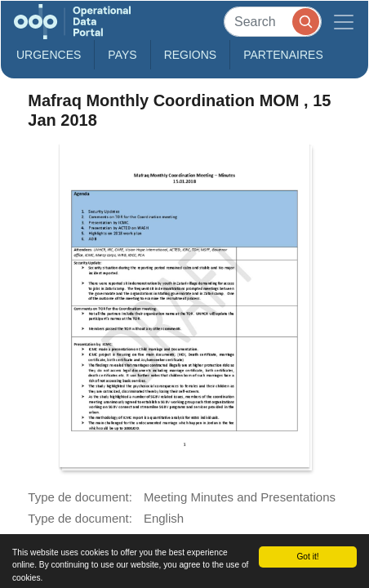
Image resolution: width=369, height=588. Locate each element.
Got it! (307, 557)
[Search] (273, 22)
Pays (122, 55)
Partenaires (283, 55)
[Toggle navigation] (344, 22)
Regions (191, 55)
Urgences (49, 55)
